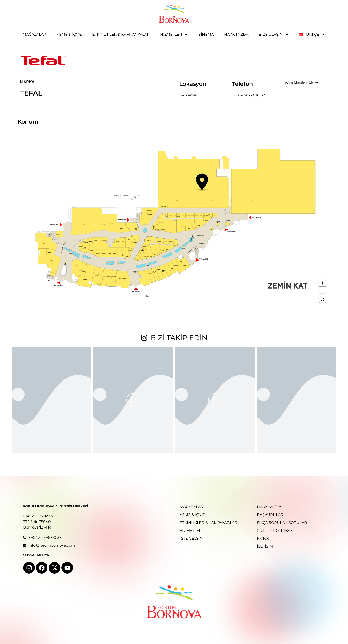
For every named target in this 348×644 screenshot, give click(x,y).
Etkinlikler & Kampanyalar (121, 34)
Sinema (206, 34)
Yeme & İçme (69, 34)
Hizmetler (174, 35)
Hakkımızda (236, 34)
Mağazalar (35, 34)
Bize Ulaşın (274, 35)
